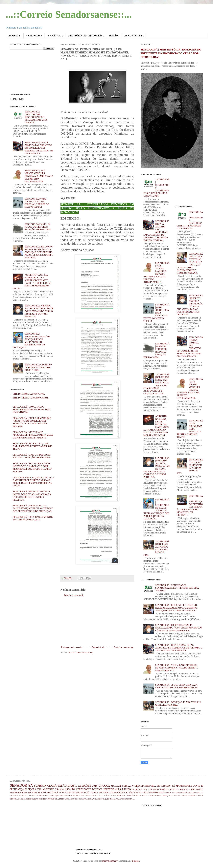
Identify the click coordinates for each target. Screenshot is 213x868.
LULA (201, 796)
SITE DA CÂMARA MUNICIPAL (29, 394)
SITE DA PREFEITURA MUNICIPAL (31, 398)
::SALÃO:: (114, 36)
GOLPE (177, 796)
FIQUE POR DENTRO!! (63, 796)
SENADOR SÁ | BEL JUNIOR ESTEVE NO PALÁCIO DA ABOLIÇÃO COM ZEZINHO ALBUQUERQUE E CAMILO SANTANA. (39, 252)
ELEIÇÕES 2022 (131, 792)
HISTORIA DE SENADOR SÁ (160, 786)
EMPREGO (40, 796)
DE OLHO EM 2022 (27, 796)
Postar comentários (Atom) (81, 653)
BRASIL (72, 786)
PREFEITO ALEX (112, 789)
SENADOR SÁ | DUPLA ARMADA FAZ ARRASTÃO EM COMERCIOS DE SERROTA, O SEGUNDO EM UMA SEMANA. (39, 148)
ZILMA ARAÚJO (116, 799)
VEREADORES (83, 789)
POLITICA (66, 799)
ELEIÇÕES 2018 (139, 789)
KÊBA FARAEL (79, 796)
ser (134, 799)
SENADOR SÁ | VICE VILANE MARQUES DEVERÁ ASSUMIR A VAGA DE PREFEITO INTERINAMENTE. (39, 176)
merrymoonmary (110, 861)
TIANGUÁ (89, 799)
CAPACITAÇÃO (52, 792)
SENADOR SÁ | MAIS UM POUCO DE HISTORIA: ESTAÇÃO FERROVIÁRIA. (38, 227)
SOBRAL (127, 786)
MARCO (164, 789)
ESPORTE (173, 789)
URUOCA (104, 786)
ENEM (160, 796)
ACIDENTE (48, 789)
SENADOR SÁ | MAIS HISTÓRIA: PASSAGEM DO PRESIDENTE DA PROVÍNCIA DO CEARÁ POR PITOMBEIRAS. (171, 53)
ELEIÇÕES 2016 (88, 786)
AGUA (113, 796)
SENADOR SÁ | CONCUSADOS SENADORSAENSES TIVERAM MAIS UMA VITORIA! (36, 117)
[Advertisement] (97, 621)
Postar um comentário (74, 595)
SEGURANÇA (17, 789)
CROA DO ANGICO (195, 793)
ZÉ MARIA (128, 799)
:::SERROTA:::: (34, 36)
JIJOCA (63, 792)
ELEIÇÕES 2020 (33, 789)
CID (43, 792)
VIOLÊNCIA (138, 786)
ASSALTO (70, 789)
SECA (30, 792)
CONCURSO (153, 789)
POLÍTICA (97, 789)
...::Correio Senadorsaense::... (69, 14)
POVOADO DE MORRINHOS (152, 792)
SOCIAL (81, 799)
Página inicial (98, 647)
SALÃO (62, 786)
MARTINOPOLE (184, 786)
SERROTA (40, 786)
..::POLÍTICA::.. (55, 36)
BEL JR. (37, 792)
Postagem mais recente (72, 647)
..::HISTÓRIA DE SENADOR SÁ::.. (86, 36)
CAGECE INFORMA (99, 792)
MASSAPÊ (116, 786)
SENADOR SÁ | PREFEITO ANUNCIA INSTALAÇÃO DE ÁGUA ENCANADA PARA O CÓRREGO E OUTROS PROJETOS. (39, 311)
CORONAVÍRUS (116, 792)
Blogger (136, 861)
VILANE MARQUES (101, 799)
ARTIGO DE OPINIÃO (126, 796)
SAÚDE (74, 799)
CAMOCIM (183, 789)
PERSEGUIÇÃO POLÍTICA (37, 799)
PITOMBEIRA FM (55, 799)
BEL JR (138, 796)
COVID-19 (198, 786)
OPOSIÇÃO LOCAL (18, 799)
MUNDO (126, 789)
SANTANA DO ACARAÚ (78, 792)
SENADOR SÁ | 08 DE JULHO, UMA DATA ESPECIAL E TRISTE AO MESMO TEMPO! (33, 446)
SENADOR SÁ (21, 785)
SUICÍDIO (106, 796)
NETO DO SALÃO (94, 796)
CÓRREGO (152, 796)
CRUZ (145, 796)
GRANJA (59, 789)
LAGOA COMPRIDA (189, 796)
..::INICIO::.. (15, 36)
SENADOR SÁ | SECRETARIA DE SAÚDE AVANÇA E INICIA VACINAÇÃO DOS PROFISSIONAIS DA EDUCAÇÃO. (33, 508)
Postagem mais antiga (123, 647)
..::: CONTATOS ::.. (134, 36)
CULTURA (14, 796)
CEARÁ (52, 786)
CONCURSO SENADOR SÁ (176, 793)
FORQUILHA (168, 796)
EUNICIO (49, 796)
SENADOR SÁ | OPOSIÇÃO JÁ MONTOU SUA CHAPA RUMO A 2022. (38, 367)
